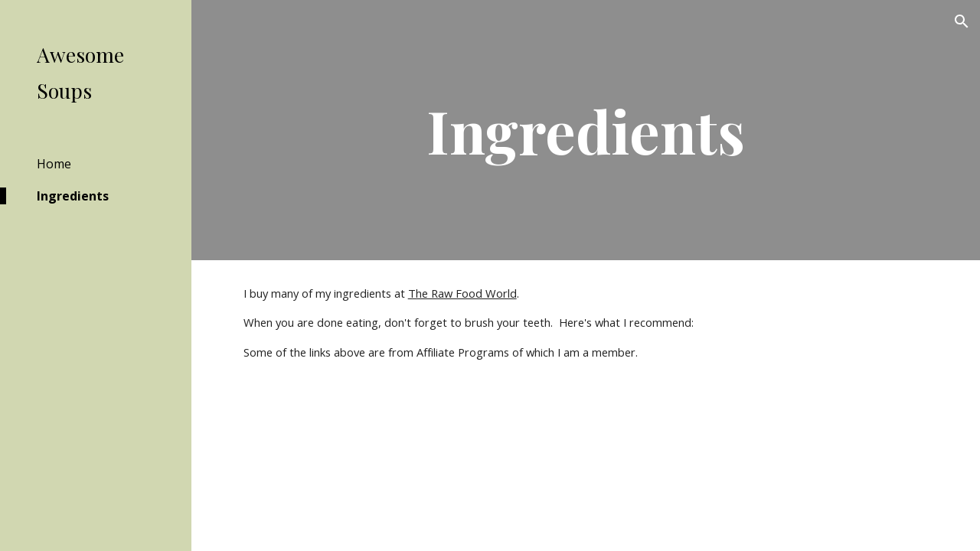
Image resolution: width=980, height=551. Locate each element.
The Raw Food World (462, 293)
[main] (585, 130)
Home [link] (54, 164)
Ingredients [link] (73, 196)
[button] (962, 21)
